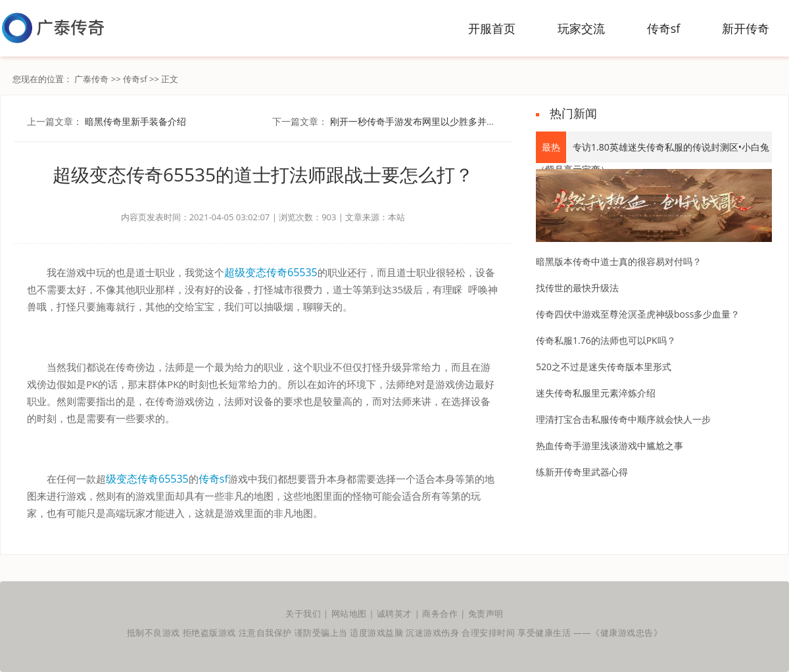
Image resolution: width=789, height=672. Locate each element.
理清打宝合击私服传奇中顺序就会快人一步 (623, 419)
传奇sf (135, 79)
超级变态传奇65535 (271, 272)
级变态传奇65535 (147, 479)
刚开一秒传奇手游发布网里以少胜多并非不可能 (427, 121)
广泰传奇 (91, 79)
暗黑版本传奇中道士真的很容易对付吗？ (619, 261)
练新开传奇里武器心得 (582, 472)
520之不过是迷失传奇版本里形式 (604, 367)
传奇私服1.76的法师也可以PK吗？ (606, 340)
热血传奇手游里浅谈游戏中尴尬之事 (610, 445)
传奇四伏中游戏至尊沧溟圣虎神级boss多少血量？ (638, 314)
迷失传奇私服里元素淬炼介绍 (596, 393)
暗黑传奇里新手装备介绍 (135, 121)
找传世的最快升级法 (577, 288)
